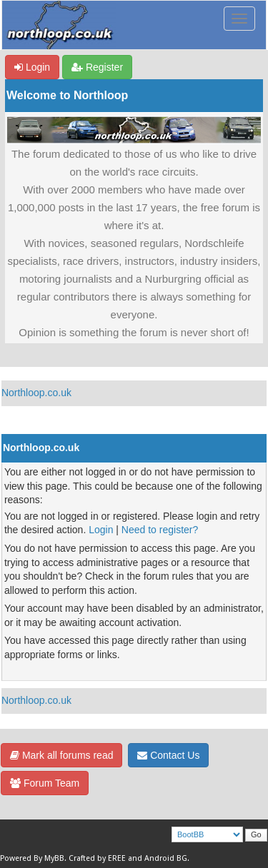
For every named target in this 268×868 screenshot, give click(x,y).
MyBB (54, 858)
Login (32, 67)
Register (97, 67)
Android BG (166, 858)
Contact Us (168, 755)
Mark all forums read (61, 755)
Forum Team (45, 783)
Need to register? (160, 530)
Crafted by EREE (97, 858)
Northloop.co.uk (36, 393)
